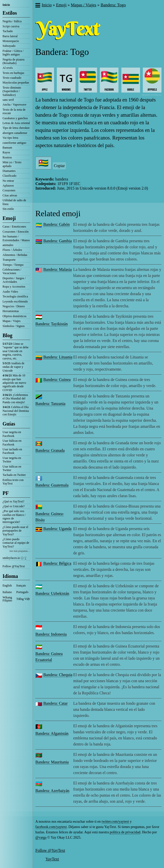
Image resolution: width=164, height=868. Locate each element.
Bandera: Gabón (56, 224)
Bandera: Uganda (57, 529)
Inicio (6, 5)
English (7, 586)
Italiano (7, 592)
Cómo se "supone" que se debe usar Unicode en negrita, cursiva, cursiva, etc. (16, 351)
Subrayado (9, 46)
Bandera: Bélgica (57, 563)
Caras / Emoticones (14, 227)
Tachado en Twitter (14, 475)
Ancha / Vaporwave (14, 105)
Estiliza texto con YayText (13, 482)
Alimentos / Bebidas (15, 255)
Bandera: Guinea (57, 380)
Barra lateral (10, 36)
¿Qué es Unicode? (14, 506)
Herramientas (11, 311)
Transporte (9, 260)
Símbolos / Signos (14, 326)
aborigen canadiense (15, 133)
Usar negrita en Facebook (12, 434)
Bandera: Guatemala (52, 485)
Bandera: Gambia (57, 241)
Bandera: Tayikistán (52, 324)
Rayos (6, 152)
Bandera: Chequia (58, 675)
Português (22, 592)
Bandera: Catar (55, 703)
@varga (41, 837)
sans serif (8, 100)
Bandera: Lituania (58, 357)
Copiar (59, 166)
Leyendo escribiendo (15, 301)
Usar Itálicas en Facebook (12, 442)
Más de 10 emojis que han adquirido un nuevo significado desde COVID (14, 383)
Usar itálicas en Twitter (12, 468)
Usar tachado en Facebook (12, 451)
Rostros (7, 157)
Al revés (8, 68)
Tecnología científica (15, 296)
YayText (52, 859)
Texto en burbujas (13, 73)
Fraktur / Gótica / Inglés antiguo (13, 53)
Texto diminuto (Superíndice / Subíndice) (12, 91)
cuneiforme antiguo (14, 143)
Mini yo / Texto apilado (12, 164)
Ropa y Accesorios (14, 287)
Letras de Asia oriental (16, 123)
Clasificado (9, 176)
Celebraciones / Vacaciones (12, 271)
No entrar (8, 181)
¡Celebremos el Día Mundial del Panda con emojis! (15, 399)
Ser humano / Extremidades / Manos (16, 238)
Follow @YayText (14, 566)
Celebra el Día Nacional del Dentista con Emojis (16, 411)
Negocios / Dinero (14, 306)
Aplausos (8, 186)
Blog (7, 335)
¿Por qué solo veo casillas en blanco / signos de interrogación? (14, 517)
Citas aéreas (10, 195)
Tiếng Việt (23, 599)
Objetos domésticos (14, 316)
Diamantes (9, 171)
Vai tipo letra (10, 138)
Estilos (10, 13)
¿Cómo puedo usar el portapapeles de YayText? (15, 531)
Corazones (9, 190)
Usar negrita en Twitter (12, 460)
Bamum (7, 148)
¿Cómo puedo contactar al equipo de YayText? (16, 543)
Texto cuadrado (12, 78)
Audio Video (10, 292)
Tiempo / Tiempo (13, 265)
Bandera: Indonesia (51, 634)
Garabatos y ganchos (15, 118)
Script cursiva (11, 26)
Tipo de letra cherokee (16, 128)
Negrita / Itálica (12, 21)
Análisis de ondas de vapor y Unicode (14, 367)
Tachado (8, 31)
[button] (38, 6)
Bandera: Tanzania (50, 404)
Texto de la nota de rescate (14, 111)
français (21, 586)
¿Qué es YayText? (13, 501)
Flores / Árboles (12, 250)
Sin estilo (8, 209)
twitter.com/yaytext (115, 822)
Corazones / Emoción (16, 232)
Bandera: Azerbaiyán (52, 791)
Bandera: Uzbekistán (52, 593)
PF (6, 493)
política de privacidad (125, 832)
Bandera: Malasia (57, 269)
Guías (9, 424)
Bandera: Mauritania (52, 762)
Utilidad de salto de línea (14, 202)
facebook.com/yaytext (51, 827)
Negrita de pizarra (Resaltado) (14, 61)
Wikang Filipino (7, 599)
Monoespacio (11, 41)
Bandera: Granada (50, 450)
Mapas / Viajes (11, 321)
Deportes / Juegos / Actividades (14, 280)
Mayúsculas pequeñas (16, 83)
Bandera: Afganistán (52, 733)
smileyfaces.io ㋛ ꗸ (14, 558)
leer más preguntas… (20, 551)
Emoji (9, 218)
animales (8, 245)
